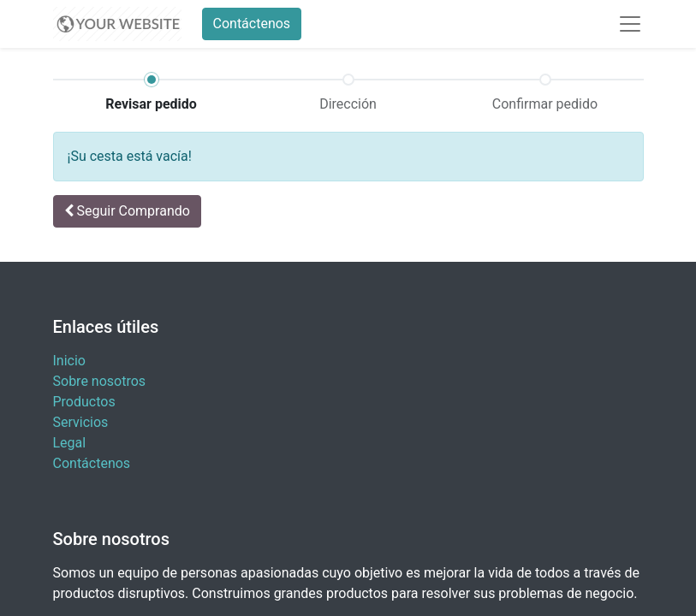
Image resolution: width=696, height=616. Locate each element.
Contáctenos (252, 24)
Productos (84, 402)
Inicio (69, 361)
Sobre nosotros (100, 381)
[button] (127, 211)
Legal (70, 443)
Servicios (81, 422)
